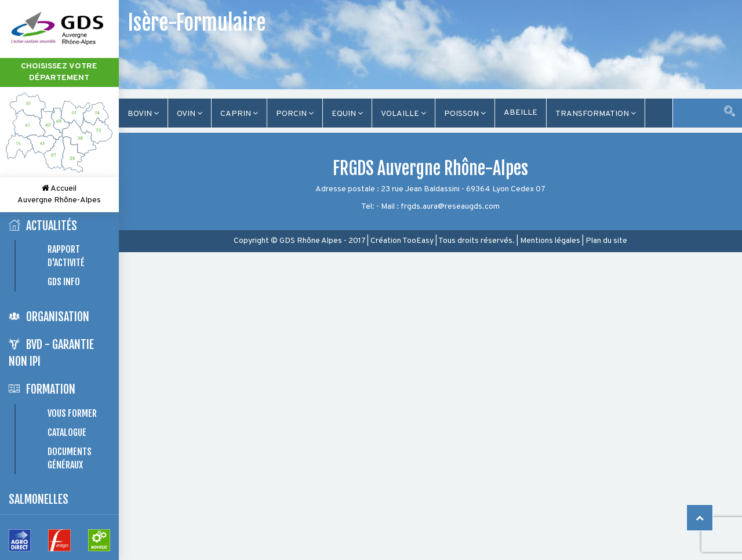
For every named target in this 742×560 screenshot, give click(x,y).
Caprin (239, 114)
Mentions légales (550, 241)
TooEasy (418, 241)
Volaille (403, 114)
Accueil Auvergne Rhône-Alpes (59, 194)
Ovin (190, 114)
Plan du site (606, 241)
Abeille (521, 113)
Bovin (143, 114)
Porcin (295, 114)
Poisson (465, 114)
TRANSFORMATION (596, 114)
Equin (347, 114)
